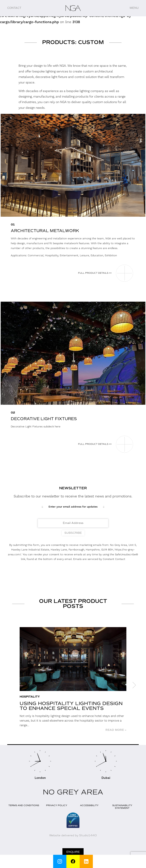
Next (134, 685)
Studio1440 (88, 835)
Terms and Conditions (24, 805)
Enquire (73, 852)
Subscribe (73, 533)
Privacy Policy (57, 805)
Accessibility (89, 805)
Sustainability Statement (122, 807)
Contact (14, 8)
